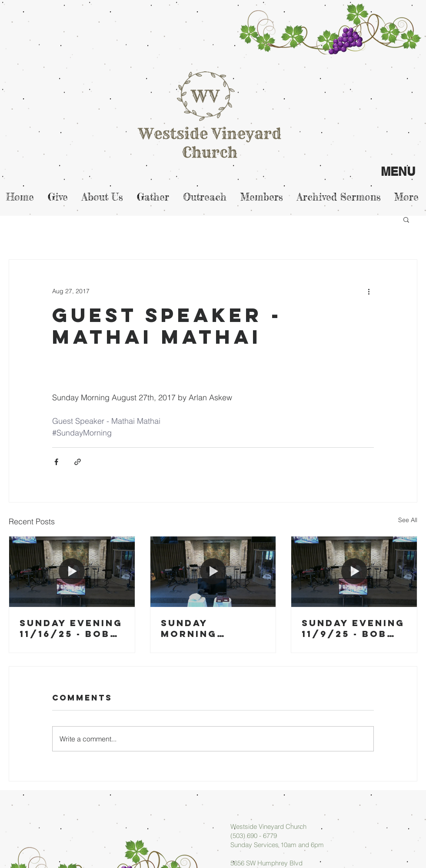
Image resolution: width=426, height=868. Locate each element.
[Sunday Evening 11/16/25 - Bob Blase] (72, 572)
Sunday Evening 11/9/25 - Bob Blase (353, 628)
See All (408, 520)
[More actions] (369, 291)
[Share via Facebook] (56, 462)
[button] (406, 219)
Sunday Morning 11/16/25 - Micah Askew (213, 628)
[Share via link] (78, 462)
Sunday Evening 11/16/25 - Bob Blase (71, 628)
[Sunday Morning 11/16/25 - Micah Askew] (213, 572)
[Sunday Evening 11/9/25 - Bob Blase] (354, 572)
